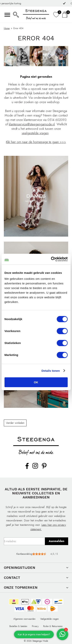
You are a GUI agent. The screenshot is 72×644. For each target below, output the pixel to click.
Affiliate (50, 634)
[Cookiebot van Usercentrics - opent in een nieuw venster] (51, 259)
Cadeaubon (36, 634)
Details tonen (51, 371)
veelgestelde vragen (35, 133)
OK (36, 382)
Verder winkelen (15, 423)
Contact (22, 634)
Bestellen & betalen (18, 626)
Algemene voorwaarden (24, 619)
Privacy (35, 626)
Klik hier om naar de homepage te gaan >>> (36, 142)
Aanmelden (57, 541)
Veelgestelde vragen (49, 619)
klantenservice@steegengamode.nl (32, 124)
